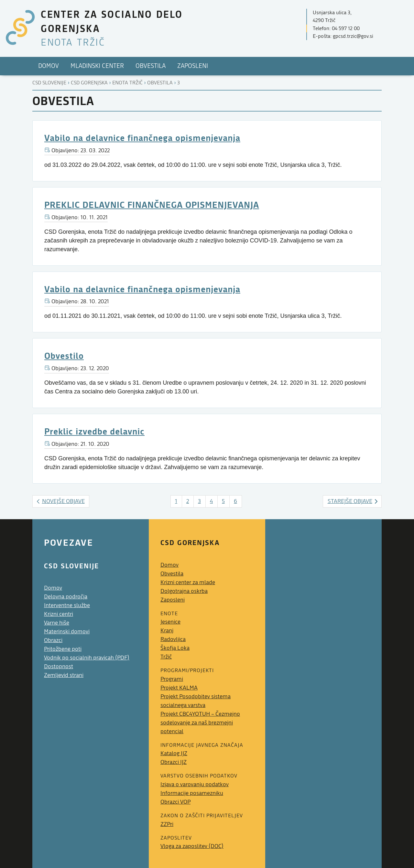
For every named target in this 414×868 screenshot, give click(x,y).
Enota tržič (127, 83)
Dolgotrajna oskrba (184, 591)
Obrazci (53, 640)
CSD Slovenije (49, 83)
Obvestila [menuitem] (151, 66)
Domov (53, 588)
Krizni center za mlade (188, 582)
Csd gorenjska (89, 83)
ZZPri (167, 824)
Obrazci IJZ (174, 762)
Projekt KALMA (179, 688)
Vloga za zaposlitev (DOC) (192, 846)
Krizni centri (59, 614)
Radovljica (173, 639)
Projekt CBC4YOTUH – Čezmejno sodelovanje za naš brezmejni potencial (200, 723)
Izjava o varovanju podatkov (195, 784)
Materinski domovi (67, 632)
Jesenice (170, 622)
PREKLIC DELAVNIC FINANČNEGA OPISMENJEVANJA (152, 204)
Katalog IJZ (174, 753)
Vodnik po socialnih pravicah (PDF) (87, 658)
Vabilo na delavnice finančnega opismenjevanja (142, 138)
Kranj (167, 631)
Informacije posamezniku (192, 793)
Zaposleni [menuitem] (193, 66)
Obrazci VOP (175, 802)
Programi (172, 679)
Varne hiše (57, 623)
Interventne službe (67, 605)
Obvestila (160, 83)
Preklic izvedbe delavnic (94, 431)
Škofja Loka (175, 648)
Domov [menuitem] (49, 66)
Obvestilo (64, 355)
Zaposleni (173, 600)
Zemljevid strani (64, 675)
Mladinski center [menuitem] (97, 66)
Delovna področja (66, 597)
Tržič (166, 657)
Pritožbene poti (63, 649)
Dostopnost (59, 666)
